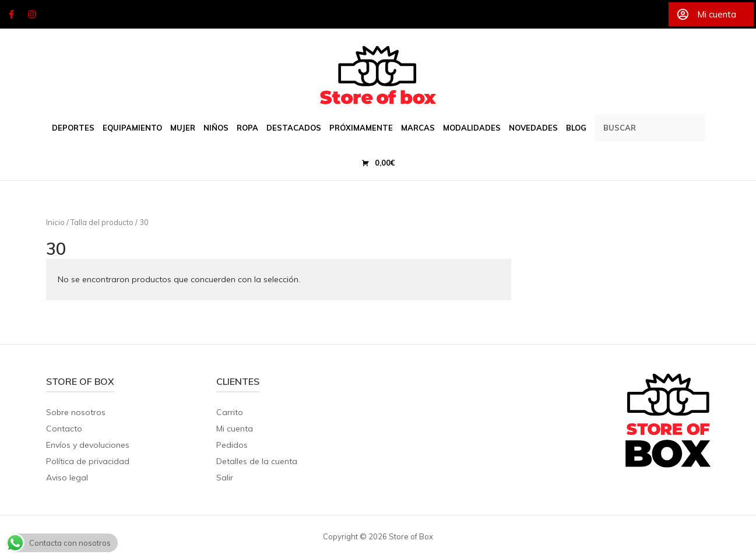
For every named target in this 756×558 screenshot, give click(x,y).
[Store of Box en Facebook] (11, 15)
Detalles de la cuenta (257, 461)
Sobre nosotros (76, 412)
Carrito (230, 412)
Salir (225, 478)
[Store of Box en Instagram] (32, 15)
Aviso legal (67, 478)
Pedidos (232, 445)
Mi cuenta (235, 429)
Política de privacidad (88, 461)
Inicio (55, 222)
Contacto (64, 429)
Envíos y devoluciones (88, 445)
